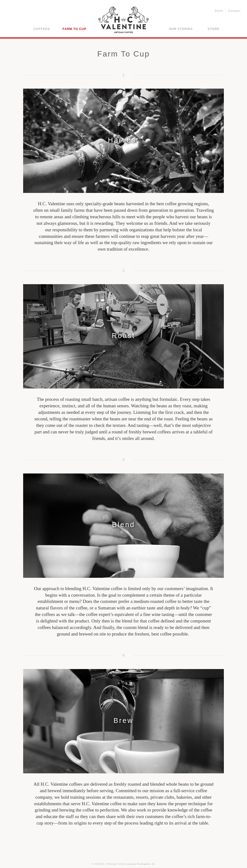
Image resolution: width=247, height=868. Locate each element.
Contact (234, 11)
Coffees (42, 29)
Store (219, 11)
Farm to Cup (74, 29)
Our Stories (181, 29)
